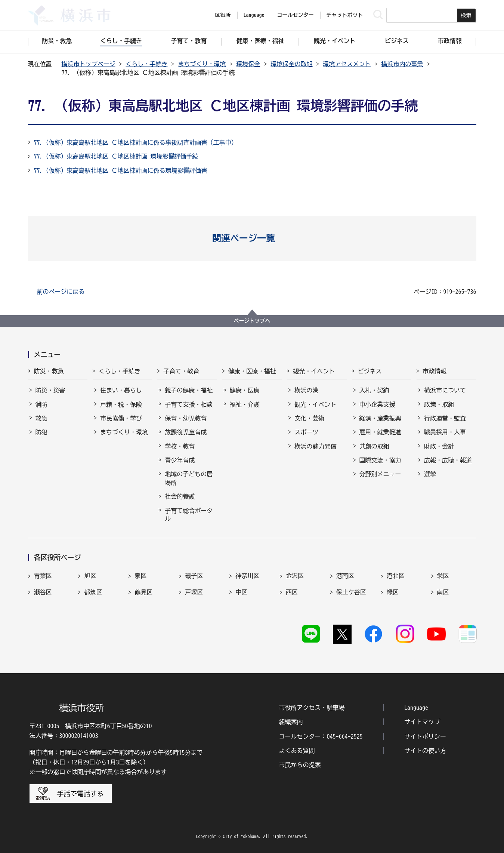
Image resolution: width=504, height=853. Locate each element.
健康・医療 (245, 390)
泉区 (140, 576)
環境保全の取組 (292, 64)
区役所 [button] (223, 15)
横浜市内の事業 (402, 64)
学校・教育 (180, 446)
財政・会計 (439, 446)
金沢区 (295, 576)
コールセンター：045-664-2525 (321, 736)
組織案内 (291, 722)
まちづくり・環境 (202, 64)
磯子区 (194, 576)
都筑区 (93, 592)
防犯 (41, 432)
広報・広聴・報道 (448, 460)
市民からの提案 (300, 765)
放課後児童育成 (186, 432)
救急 (41, 418)
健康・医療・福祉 (252, 371)
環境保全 (248, 64)
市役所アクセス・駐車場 (312, 708)
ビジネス (370, 371)
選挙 (430, 474)
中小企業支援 (377, 404)
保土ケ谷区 (351, 592)
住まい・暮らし (121, 390)
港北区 (396, 576)
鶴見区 (143, 592)
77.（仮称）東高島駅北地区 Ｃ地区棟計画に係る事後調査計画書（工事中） (136, 142)
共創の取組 (374, 446)
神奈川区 (247, 576)
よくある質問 (297, 751)
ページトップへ (252, 321)
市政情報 (435, 371)
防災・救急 (49, 371)
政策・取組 (439, 404)
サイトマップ (422, 722)
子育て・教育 (181, 371)
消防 (41, 404)
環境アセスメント (347, 64)
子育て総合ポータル (189, 515)
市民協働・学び (121, 418)
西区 (292, 592)
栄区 (443, 576)
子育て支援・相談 (189, 404)
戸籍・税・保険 (121, 404)
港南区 (345, 576)
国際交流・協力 (380, 460)
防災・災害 (50, 390)
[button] (252, 238)
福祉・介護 (245, 404)
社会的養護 (180, 496)
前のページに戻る (61, 292)
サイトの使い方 (425, 751)
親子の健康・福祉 (189, 390)
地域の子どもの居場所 (189, 478)
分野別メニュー (380, 474)
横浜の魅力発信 (315, 446)
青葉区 (43, 576)
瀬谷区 (43, 592)
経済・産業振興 (380, 418)
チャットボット (345, 15)
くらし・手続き (147, 64)
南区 (443, 592)
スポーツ (306, 432)
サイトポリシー (425, 736)
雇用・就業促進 (380, 432)
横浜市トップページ (89, 64)
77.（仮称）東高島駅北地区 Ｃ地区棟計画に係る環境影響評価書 (121, 170)
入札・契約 (374, 390)
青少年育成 (180, 460)
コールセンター (296, 15)
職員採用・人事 (445, 432)
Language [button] (254, 15)
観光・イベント (314, 371)
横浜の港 (306, 390)
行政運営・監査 (445, 418)
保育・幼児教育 (186, 418)
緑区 (393, 592)
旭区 (90, 576)
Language (416, 708)
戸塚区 (194, 592)
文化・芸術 (309, 418)
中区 (241, 592)
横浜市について (445, 390)
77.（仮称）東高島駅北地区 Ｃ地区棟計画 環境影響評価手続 (116, 156)
